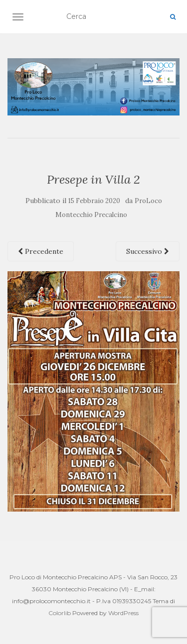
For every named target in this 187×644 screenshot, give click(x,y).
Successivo (148, 251)
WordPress (123, 613)
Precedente (41, 251)
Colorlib (60, 613)
